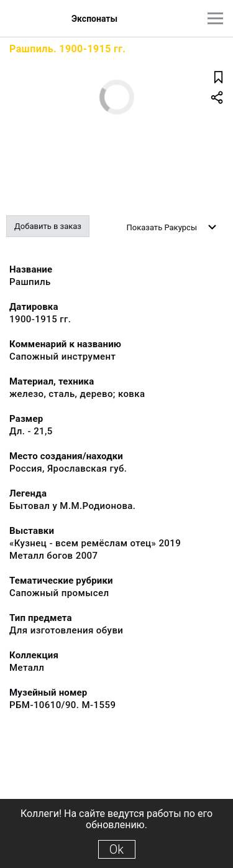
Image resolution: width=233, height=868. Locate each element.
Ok (116, 849)
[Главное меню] (215, 18)
